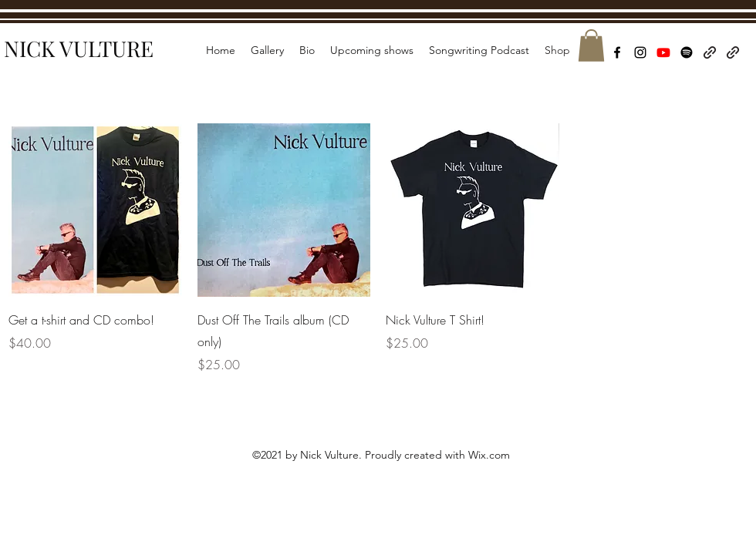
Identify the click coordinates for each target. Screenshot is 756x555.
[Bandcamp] (710, 52)
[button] (591, 45)
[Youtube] (663, 52)
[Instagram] (640, 52)
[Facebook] (617, 52)
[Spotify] (687, 52)
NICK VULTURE (79, 48)
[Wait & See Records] (733, 52)
